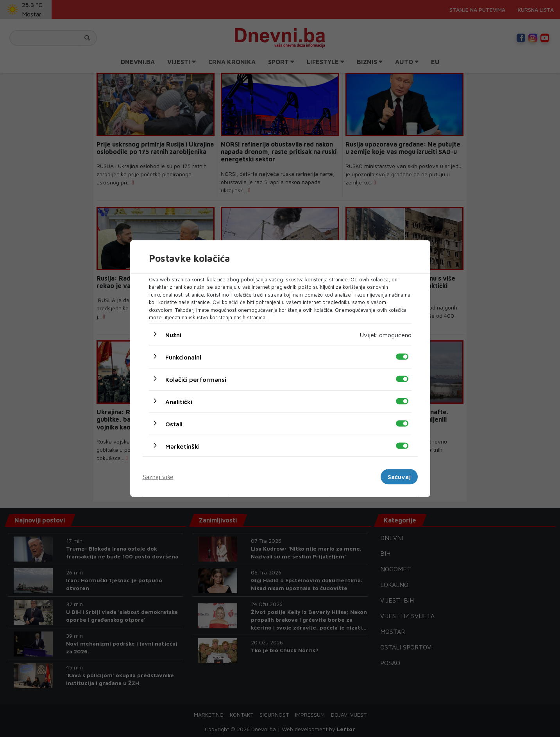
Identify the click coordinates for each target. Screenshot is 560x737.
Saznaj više (158, 477)
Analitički (179, 401)
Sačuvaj (399, 477)
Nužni (173, 335)
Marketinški (182, 446)
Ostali (174, 424)
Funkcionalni (183, 357)
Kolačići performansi (196, 379)
